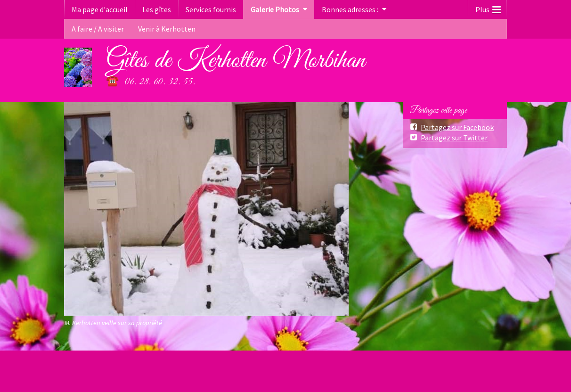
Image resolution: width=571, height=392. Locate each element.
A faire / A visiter (98, 29)
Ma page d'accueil (100, 9)
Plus (488, 7)
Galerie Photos (275, 9)
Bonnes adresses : (350, 9)
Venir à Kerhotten (167, 29)
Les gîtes (157, 9)
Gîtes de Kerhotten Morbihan (236, 61)
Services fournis (211, 9)
